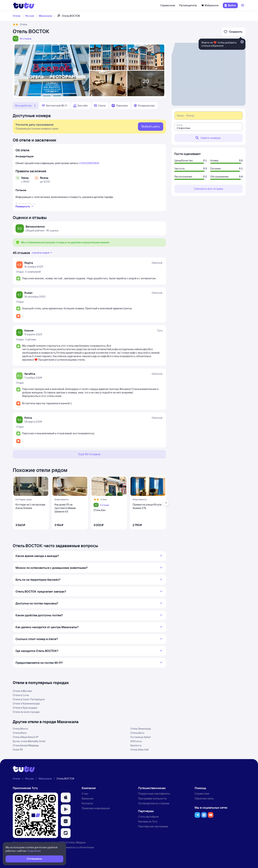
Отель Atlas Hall (139, 750)
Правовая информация (96, 808)
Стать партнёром (148, 817)
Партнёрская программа (153, 826)
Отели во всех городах (26, 712)
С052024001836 (89, 163)
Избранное (210, 5)
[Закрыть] (242, 42)
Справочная (168, 5)
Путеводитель (188, 5)
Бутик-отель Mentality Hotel (29, 741)
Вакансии (88, 798)
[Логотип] (24, 5)
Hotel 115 (18, 750)
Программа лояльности (152, 798)
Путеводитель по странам (154, 803)
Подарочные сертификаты (154, 794)
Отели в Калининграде (26, 703)
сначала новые (42, 253)
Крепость (136, 745)
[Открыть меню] (243, 5)
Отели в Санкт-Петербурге (29, 699)
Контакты (87, 803)
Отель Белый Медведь (26, 745)
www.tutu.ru (72, 847)
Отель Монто (20, 729)
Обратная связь (204, 798)
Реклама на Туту (148, 821)
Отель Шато (137, 733)
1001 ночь (136, 741)
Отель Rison (20, 733)
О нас (85, 794)
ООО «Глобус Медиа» (72, 842)
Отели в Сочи (21, 695)
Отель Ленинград (140, 729)
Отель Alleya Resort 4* (26, 737)
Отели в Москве (22, 691)
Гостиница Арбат (141, 737)
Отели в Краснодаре (25, 708)
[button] (66, 797)
